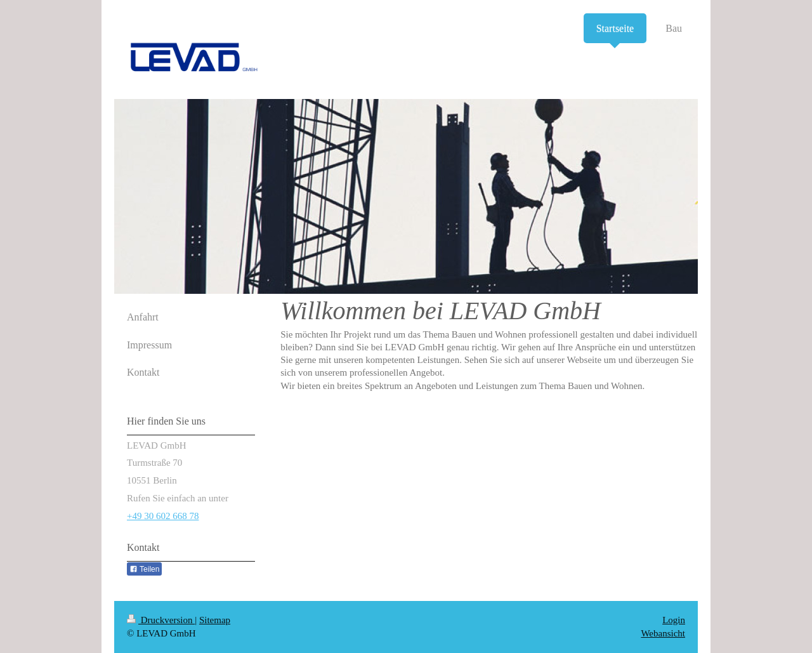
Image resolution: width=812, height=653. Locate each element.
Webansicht (663, 633)
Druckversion (161, 620)
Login (674, 620)
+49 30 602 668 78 (163, 516)
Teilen (144, 569)
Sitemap (215, 620)
